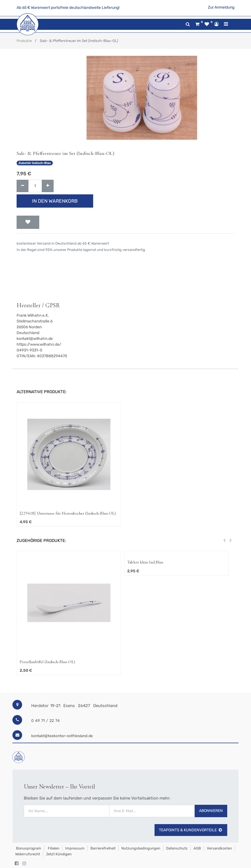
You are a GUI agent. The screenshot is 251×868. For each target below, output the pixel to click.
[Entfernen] (23, 186)
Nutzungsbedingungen (141, 848)
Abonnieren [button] (211, 811)
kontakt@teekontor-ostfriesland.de (62, 736)
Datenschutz (177, 848)
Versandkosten (219, 848)
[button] (28, 222)
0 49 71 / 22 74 (45, 721)
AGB (197, 848)
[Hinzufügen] (48, 186)
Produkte (24, 41)
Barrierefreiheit (103, 848)
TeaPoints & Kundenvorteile (191, 830)
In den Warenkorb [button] (55, 201)
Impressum (75, 848)
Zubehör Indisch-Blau (35, 163)
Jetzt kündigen (59, 854)
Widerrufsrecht (28, 854)
